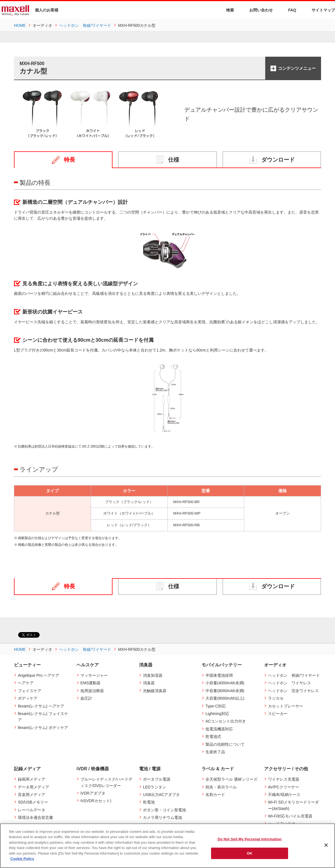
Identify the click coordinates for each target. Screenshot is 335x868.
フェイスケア (30, 691)
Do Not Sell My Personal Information (249, 839)
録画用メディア (32, 779)
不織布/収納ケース (284, 795)
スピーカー (278, 714)
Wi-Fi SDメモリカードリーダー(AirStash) (293, 805)
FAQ (289, 10)
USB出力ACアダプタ (161, 795)
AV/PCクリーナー (283, 787)
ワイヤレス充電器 (284, 779)
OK (250, 853)
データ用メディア (33, 787)
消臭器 (149, 683)
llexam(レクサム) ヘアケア (41, 706)
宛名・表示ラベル (221, 787)
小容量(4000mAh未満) (225, 683)
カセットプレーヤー (286, 706)
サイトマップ (320, 10)
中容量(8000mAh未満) (225, 691)
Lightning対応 (217, 714)
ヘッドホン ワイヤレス (289, 683)
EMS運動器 (90, 683)
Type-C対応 (216, 706)
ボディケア (28, 698)
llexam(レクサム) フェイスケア (43, 717)
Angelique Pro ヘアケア (39, 675)
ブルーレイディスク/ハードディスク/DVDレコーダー (106, 782)
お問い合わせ (258, 10)
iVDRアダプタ (93, 793)
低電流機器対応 (219, 729)
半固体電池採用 (219, 675)
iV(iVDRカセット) (96, 801)
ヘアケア (26, 683)
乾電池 (149, 802)
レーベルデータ (32, 810)
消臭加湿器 (153, 675)
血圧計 (86, 698)
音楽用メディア (32, 795)
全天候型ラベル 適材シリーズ (231, 779)
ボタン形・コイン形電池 (164, 810)
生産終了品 (215, 752)
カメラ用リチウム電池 (162, 817)
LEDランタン (155, 787)
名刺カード (215, 795)
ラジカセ (276, 698)
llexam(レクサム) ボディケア (43, 728)
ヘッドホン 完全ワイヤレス (293, 691)
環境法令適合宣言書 (35, 817)
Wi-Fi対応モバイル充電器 (290, 816)
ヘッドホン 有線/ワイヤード (294, 675)
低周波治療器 (92, 691)
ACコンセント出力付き (226, 721)
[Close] (326, 845)
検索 (227, 10)
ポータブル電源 (157, 779)
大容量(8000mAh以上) (225, 698)
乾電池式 (213, 737)
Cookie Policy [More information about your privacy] (22, 859)
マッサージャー (94, 675)
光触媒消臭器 (155, 691)
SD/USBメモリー (33, 802)
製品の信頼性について (225, 744)
